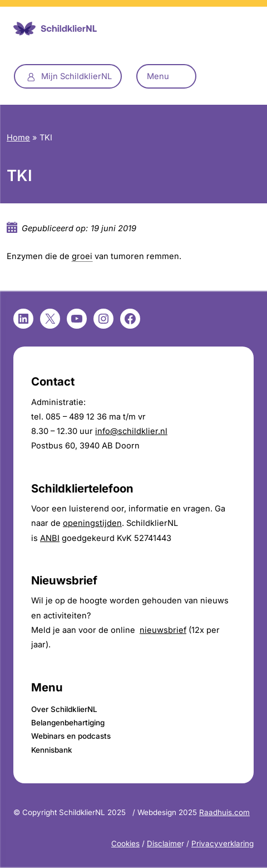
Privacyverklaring (222, 843)
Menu (158, 76)
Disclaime (164, 843)
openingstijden (92, 523)
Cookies (125, 843)
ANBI (50, 538)
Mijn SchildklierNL (76, 76)
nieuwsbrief (163, 630)
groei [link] (82, 256)
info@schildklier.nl (131, 431)
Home (18, 138)
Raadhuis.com (224, 812)
